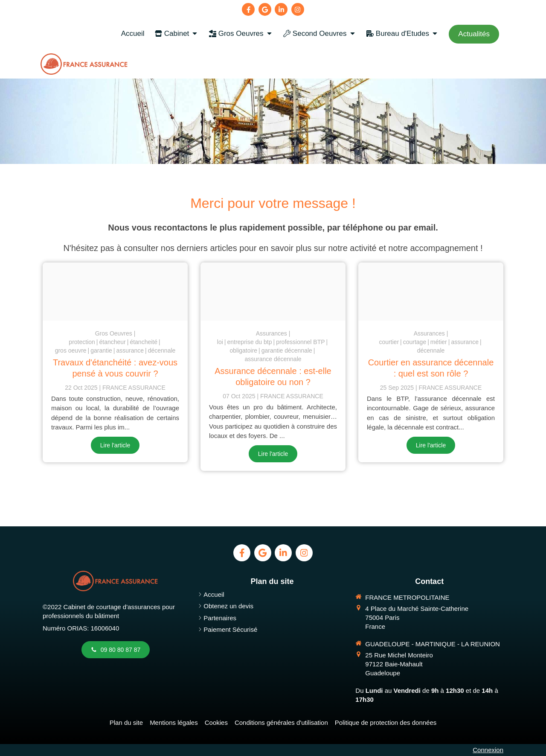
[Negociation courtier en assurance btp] (431, 292)
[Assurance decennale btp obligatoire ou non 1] (273, 292)
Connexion (488, 750)
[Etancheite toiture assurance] (115, 292)
